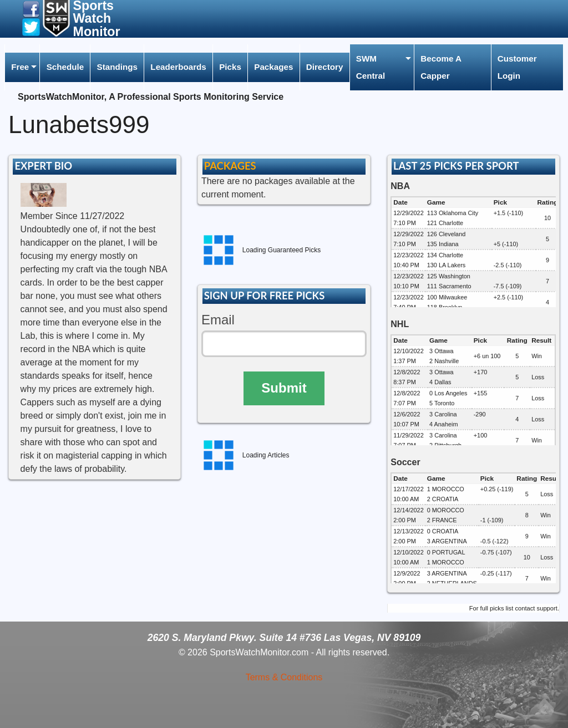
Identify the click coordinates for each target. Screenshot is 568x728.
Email (218, 320)
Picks (230, 67)
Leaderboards (178, 67)
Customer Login (517, 67)
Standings (117, 67)
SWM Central (371, 67)
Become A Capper (441, 67)
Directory (325, 67)
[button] (31, 9)
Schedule (65, 67)
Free (20, 67)
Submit (284, 388)
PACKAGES (230, 166)
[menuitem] (22, 67)
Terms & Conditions (284, 677)
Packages (273, 67)
